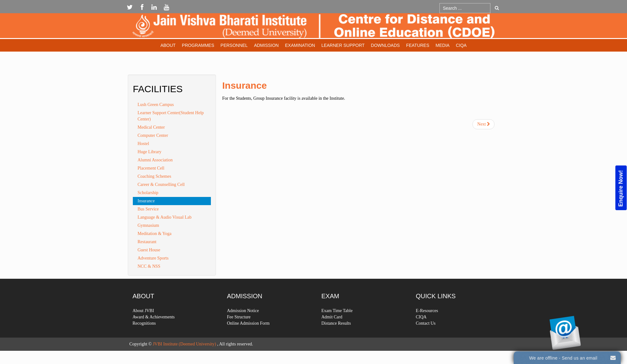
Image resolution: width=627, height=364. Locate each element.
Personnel (234, 45)
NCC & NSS (149, 266)
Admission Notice (243, 322)
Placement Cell (151, 168)
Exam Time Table (337, 322)
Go (497, 8)
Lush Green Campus (156, 105)
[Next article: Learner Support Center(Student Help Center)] (483, 124)
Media (443, 45)
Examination (300, 45)
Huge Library (150, 152)
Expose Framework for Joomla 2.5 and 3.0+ (313, 27)
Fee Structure (239, 328)
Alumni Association (155, 160)
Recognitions (144, 335)
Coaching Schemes (154, 176)
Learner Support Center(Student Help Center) (171, 116)
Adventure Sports (153, 258)
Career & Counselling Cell (161, 185)
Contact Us (426, 335)
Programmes (198, 45)
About (168, 45)
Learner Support (343, 45)
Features (418, 45)
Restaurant (147, 242)
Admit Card (332, 328)
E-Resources (427, 322)
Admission (266, 45)
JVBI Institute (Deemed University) (184, 344)
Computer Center (153, 135)
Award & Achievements (154, 328)
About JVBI (143, 322)
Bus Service (148, 209)
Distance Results (336, 335)
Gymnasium (148, 225)
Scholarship (148, 193)
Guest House (149, 250)
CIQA (461, 45)
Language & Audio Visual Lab (165, 217)
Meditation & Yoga (155, 234)
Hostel (143, 144)
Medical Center (151, 127)
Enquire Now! (621, 188)
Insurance (245, 85)
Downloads (385, 45)
